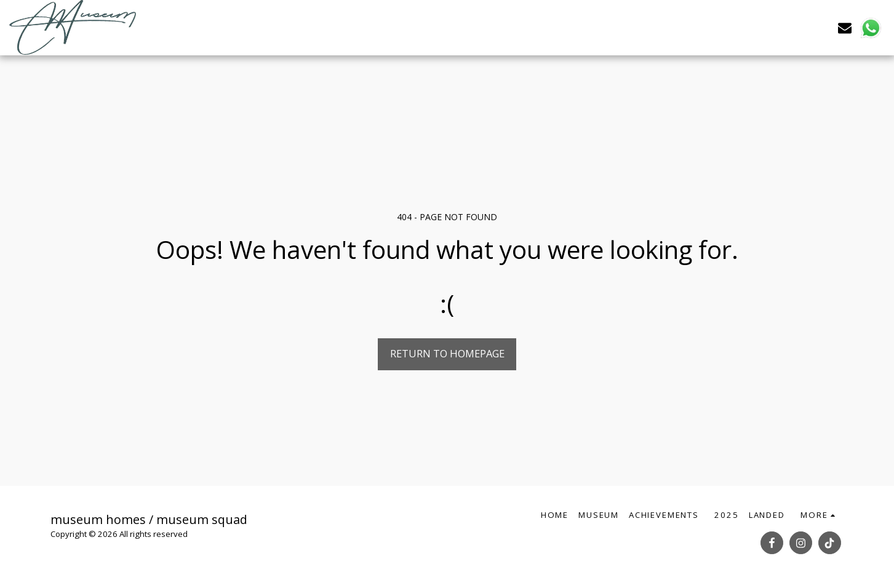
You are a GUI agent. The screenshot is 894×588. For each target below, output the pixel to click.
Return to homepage (447, 353)
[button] (845, 27)
